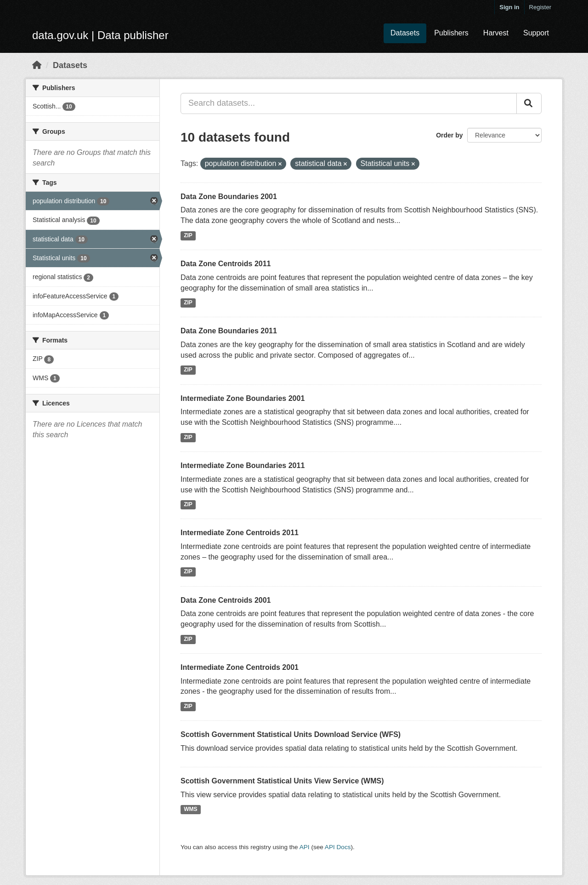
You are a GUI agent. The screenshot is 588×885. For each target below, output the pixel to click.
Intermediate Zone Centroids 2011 (240, 533)
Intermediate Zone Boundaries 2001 (243, 398)
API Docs (338, 847)
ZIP (188, 235)
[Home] (37, 65)
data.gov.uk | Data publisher (100, 35)
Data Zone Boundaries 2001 (229, 197)
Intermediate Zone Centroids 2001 (240, 667)
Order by (449, 135)
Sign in (509, 7)
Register (540, 7)
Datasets (405, 33)
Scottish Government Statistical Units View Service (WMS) (282, 781)
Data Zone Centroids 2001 (226, 600)
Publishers (451, 33)
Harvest (496, 33)
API (305, 847)
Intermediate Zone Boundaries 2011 (243, 465)
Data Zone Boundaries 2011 (229, 331)
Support (536, 33)
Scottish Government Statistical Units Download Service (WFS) (291, 734)
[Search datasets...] (349, 103)
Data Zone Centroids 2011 (226, 264)
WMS (190, 809)
